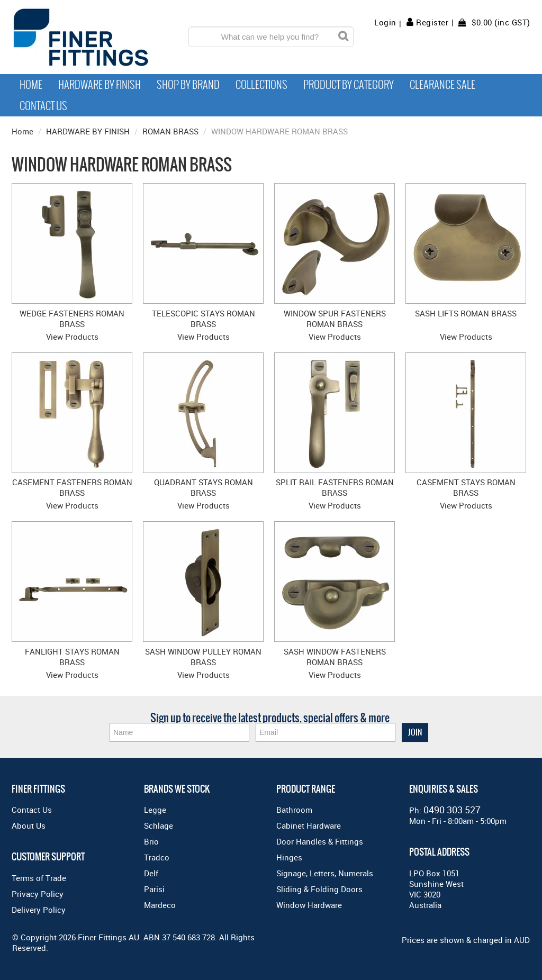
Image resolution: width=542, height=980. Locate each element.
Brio (151, 841)
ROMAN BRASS (170, 131)
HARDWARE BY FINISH (88, 131)
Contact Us (43, 106)
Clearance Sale (442, 85)
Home (31, 85)
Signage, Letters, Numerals (325, 873)
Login (385, 22)
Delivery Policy (39, 910)
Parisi (154, 889)
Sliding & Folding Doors (319, 889)
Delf (151, 873)
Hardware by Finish (100, 85)
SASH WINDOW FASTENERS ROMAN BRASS (335, 657)
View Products (72, 337)
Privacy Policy (38, 894)
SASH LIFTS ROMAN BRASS (466, 313)
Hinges (289, 857)
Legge (155, 810)
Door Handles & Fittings (320, 841)
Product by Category (349, 85)
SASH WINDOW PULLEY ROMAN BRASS (203, 657)
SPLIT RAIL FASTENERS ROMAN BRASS (335, 487)
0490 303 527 (452, 810)
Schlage (159, 825)
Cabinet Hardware (309, 825)
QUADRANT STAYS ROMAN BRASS (204, 487)
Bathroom (294, 810)
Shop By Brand (188, 85)
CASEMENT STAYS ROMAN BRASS (466, 487)
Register (432, 22)
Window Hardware (309, 905)
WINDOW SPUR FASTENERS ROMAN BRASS (335, 319)
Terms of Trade (39, 878)
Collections (261, 85)
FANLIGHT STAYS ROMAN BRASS (72, 657)
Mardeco (160, 905)
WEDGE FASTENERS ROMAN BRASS (72, 319)
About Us (29, 825)
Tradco (157, 857)
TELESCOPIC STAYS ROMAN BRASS (204, 319)
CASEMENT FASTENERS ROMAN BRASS (72, 487)
